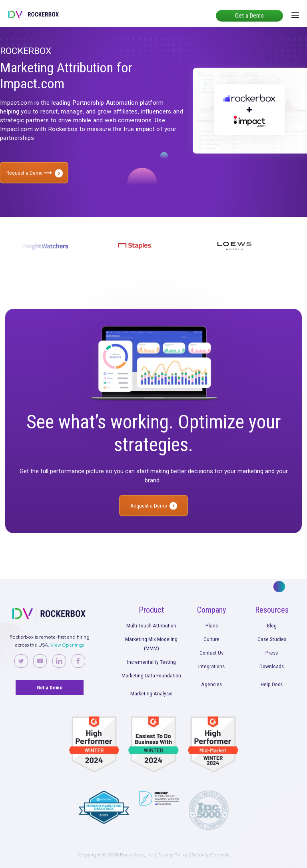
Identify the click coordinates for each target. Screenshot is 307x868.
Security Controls (210, 855)
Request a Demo (29, 173)
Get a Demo (249, 16)
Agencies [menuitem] (211, 684)
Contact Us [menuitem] (211, 653)
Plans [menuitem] (212, 625)
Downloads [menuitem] (272, 666)
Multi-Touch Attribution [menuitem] (151, 625)
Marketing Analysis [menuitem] (151, 693)
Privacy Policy (172, 855)
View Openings (67, 645)
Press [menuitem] (272, 653)
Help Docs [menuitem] (272, 684)
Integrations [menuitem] (211, 666)
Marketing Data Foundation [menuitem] (151, 675)
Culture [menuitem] (211, 639)
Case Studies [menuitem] (272, 639)
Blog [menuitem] (272, 625)
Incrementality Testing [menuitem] (152, 662)
